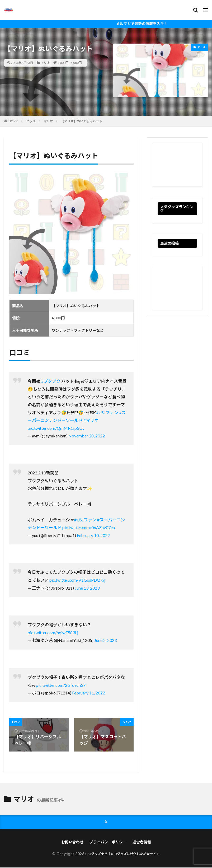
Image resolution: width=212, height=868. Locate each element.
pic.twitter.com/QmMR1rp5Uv (56, 428)
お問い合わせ (72, 843)
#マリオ (91, 420)
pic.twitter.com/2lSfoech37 (61, 685)
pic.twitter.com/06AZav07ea (89, 527)
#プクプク (51, 381)
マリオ (45, 63)
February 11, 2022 (89, 693)
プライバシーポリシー (108, 843)
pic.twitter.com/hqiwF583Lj (53, 633)
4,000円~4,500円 (70, 63)
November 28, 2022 (87, 436)
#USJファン (107, 412)
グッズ (31, 121)
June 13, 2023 (87, 588)
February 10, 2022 (93, 535)
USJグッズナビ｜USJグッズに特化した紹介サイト (123, 854)
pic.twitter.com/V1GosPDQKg (77, 580)
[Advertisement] (177, 165)
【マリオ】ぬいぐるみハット (82, 121)
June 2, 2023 (105, 640)
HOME (13, 121)
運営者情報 (142, 843)
